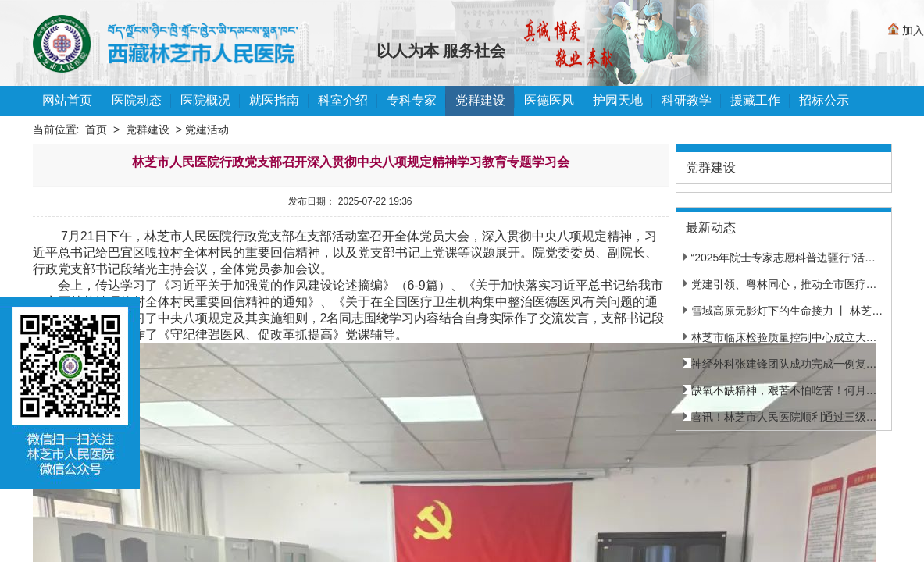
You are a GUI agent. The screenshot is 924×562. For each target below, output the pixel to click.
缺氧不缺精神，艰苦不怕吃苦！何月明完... (790, 390)
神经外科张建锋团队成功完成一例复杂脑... (790, 364)
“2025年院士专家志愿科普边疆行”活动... (784, 258)
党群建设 (148, 130)
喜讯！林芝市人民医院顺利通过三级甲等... (790, 417)
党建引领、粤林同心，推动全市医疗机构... (790, 284)
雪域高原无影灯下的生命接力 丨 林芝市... (787, 311)
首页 (96, 130)
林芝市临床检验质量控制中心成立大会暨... (790, 337)
